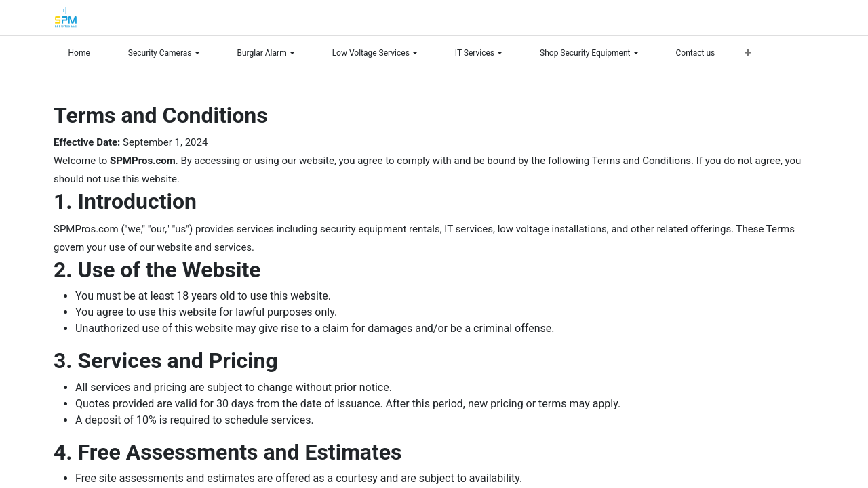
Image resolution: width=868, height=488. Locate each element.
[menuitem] (85, 53)
